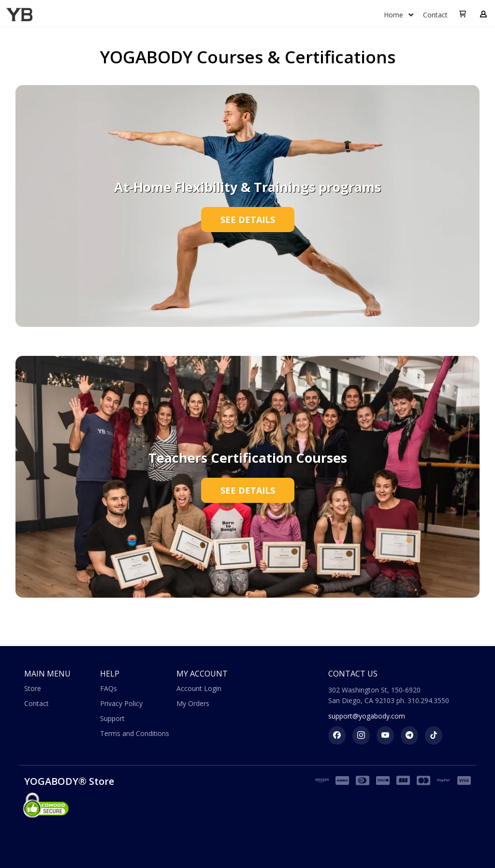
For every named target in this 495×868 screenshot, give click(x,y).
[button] (463, 15)
